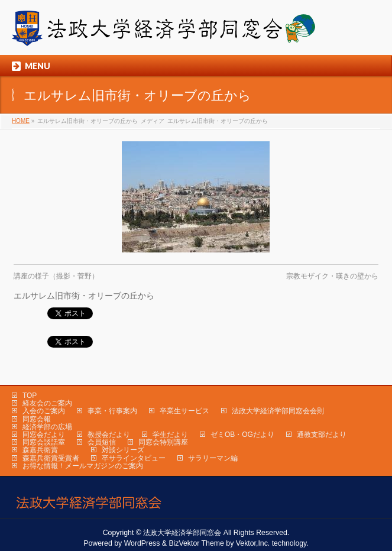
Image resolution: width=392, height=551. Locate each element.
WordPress (142, 543)
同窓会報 (37, 419)
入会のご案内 (44, 411)
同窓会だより (44, 435)
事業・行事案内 (112, 411)
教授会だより (109, 435)
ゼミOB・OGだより (242, 435)
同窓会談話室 (44, 442)
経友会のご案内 (47, 403)
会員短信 (102, 442)
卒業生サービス (184, 411)
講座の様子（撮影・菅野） (56, 276)
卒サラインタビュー (134, 458)
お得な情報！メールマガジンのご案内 (83, 466)
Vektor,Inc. (253, 543)
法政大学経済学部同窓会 (182, 533)
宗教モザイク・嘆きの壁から (332, 276)
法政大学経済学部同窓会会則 (278, 411)
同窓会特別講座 (163, 442)
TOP (30, 396)
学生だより (170, 435)
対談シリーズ (123, 450)
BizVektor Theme (196, 543)
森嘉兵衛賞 (40, 450)
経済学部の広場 (47, 427)
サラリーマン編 (213, 458)
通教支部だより (322, 435)
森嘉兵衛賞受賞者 (51, 458)
